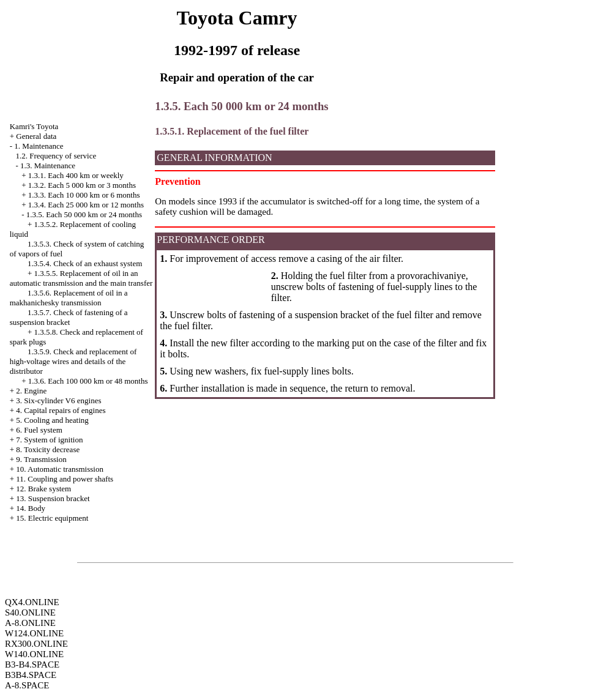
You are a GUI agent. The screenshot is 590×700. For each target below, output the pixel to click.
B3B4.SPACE (31, 675)
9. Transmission (41, 459)
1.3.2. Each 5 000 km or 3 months (82, 185)
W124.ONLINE (34, 633)
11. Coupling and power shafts (65, 479)
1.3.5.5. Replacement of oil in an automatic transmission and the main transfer (81, 278)
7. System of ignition (49, 440)
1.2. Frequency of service (56, 156)
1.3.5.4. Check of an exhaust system (85, 263)
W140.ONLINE (34, 654)
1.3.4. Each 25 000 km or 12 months (86, 205)
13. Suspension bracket (53, 498)
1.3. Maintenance (48, 166)
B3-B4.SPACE (32, 665)
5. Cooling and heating (52, 420)
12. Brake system (43, 489)
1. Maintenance (39, 146)
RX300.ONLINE (36, 644)
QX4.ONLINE (32, 602)
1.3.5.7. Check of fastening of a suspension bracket (69, 317)
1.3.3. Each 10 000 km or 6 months (84, 195)
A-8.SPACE (27, 685)
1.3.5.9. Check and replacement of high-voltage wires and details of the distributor (73, 361)
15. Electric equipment (52, 518)
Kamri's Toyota (34, 126)
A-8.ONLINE (30, 623)
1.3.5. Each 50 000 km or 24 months (84, 214)
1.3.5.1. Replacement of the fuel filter (232, 131)
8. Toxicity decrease (48, 449)
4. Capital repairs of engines (61, 410)
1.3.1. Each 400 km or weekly (76, 175)
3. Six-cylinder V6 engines (58, 400)
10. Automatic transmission (60, 469)
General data (36, 136)
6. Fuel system (39, 430)
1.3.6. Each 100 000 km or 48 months (88, 381)
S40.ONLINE (30, 612)
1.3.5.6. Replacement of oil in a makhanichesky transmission (69, 298)
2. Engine (31, 391)
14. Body (31, 508)
